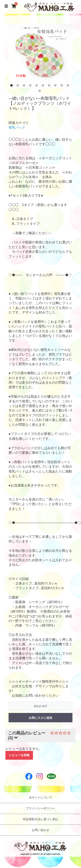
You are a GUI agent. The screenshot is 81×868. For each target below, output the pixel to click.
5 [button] (37, 86)
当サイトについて (40, 797)
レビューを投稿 (19, 755)
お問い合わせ (40, 830)
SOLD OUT (40, 706)
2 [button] (19, 86)
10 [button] (69, 86)
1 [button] (12, 86)
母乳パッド (17, 127)
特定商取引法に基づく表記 (40, 819)
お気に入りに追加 (40, 718)
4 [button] (31, 86)
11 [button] (40, 92)
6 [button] (44, 86)
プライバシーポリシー (40, 808)
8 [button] (56, 86)
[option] (40, 56)
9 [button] (62, 86)
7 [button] (50, 86)
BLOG (51, 776)
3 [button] (25, 86)
